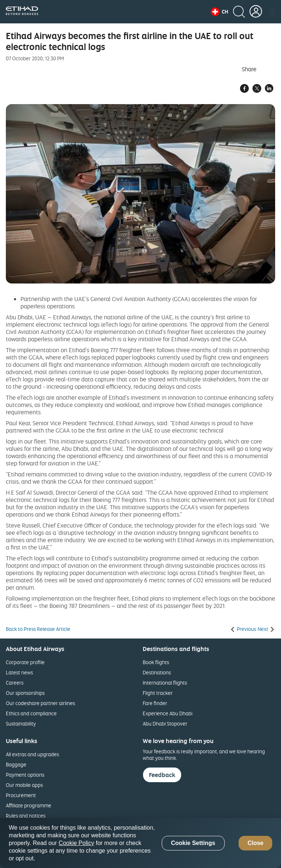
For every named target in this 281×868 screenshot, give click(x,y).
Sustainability (21, 724)
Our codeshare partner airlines (40, 703)
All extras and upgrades (32, 754)
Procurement (21, 795)
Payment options (25, 775)
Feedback (162, 775)
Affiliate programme (29, 805)
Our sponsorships (25, 693)
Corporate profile (25, 662)
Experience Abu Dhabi (168, 713)
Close (255, 843)
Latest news (19, 672)
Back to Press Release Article (38, 629)
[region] (140, 843)
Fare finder (155, 703)
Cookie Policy (76, 843)
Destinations (157, 672)
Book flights (156, 662)
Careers (15, 683)
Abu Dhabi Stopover (165, 724)
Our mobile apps (24, 785)
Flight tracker (158, 693)
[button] (220, 12)
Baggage (16, 764)
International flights (165, 683)
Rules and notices (26, 816)
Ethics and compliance (31, 713)
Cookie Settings (193, 843)
